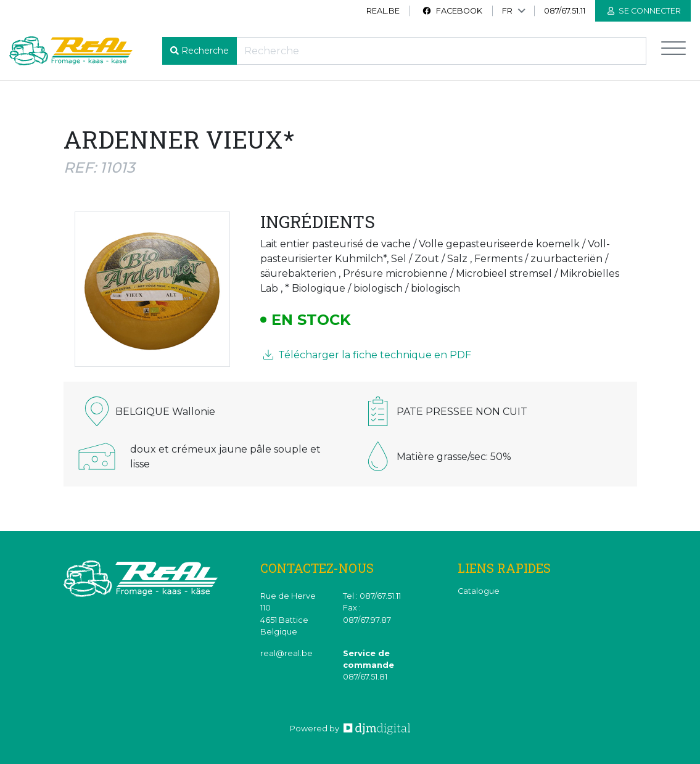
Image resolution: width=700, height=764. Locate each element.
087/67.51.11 (565, 11)
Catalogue (479, 591)
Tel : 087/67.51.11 (372, 596)
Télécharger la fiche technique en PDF (367, 355)
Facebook (452, 11)
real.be (383, 11)
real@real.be (286, 653)
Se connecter (644, 11)
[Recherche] (441, 51)
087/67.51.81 (365, 677)
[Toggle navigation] (673, 51)
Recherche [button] (205, 51)
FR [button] (507, 11)
